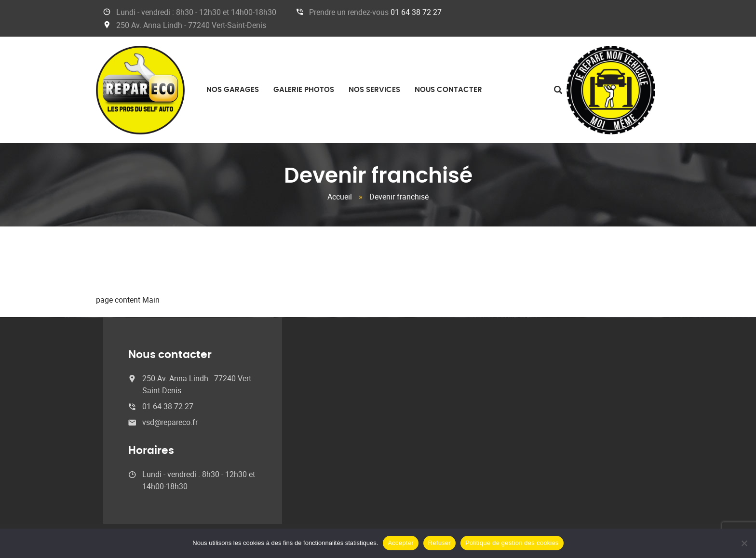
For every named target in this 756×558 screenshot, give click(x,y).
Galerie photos (304, 90)
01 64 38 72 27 (416, 12)
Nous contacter (448, 90)
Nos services (374, 90)
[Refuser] (744, 543)
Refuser (439, 543)
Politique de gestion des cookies (512, 543)
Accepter (400, 543)
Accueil (340, 197)
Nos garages (233, 90)
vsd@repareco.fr (170, 422)
